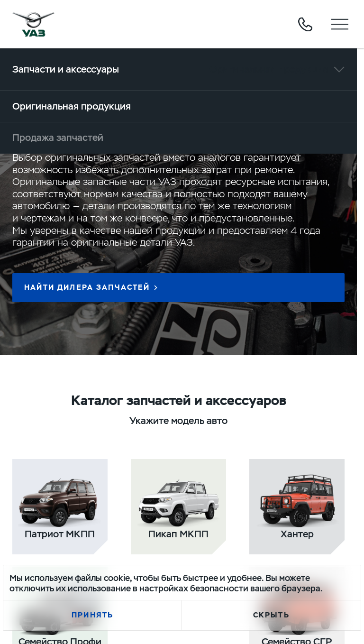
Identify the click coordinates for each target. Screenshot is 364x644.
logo (34, 24)
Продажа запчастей (58, 138)
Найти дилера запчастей (87, 287)
